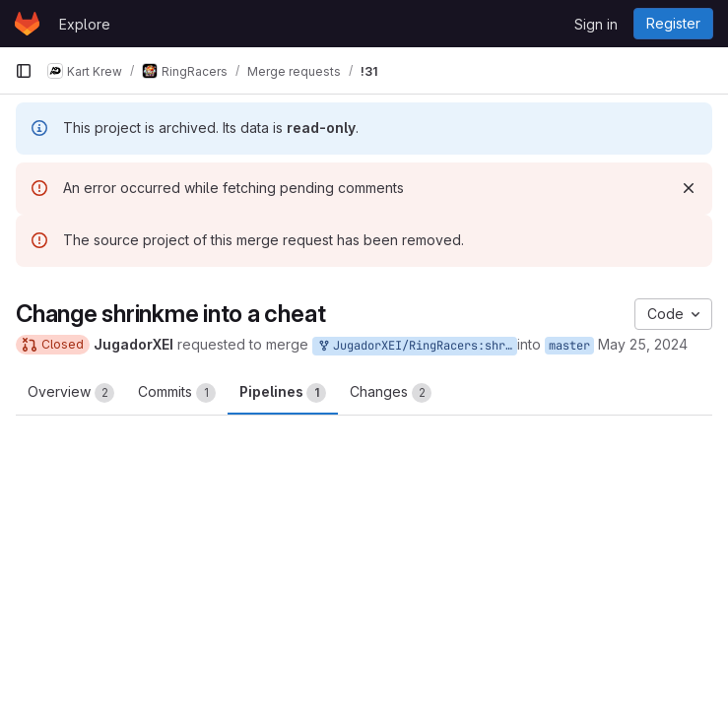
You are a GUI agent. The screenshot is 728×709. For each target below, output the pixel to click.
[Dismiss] (689, 188)
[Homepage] (27, 24)
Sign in (596, 24)
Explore (85, 24)
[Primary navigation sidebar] (24, 71)
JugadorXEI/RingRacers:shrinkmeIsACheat (417, 346)
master (569, 346)
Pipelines (283, 393)
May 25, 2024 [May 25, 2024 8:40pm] (643, 344)
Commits (177, 393)
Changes (391, 393)
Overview (71, 393)
